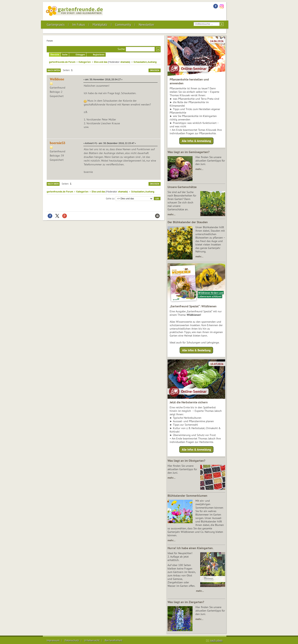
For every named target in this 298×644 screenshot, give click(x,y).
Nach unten (54, 70)
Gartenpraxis (56, 25)
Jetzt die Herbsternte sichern (189, 402)
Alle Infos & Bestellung (196, 350)
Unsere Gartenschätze (182, 187)
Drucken (155, 70)
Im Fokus (79, 25)
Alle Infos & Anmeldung (196, 141)
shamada (125, 62)
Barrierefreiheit (114, 640)
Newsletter (147, 25)
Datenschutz (72, 640)
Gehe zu (110, 198)
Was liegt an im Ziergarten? (186, 602)
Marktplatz (100, 25)
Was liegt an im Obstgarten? (186, 461)
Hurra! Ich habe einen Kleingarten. (191, 548)
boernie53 (57, 143)
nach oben (216, 640)
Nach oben (53, 184)
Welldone (57, 79)
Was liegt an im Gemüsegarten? (188, 152)
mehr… (199, 169)
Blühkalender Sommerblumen (187, 496)
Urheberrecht (92, 640)
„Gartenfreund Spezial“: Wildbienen (193, 306)
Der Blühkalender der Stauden (188, 222)
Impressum (53, 640)
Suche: (121, 49)
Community (123, 25)
